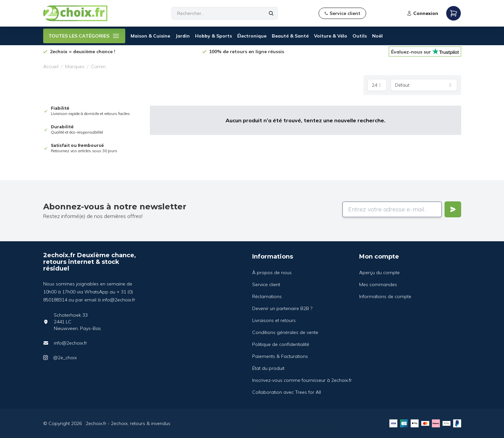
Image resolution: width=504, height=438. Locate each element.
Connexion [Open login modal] (422, 13)
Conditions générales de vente (285, 332)
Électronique (252, 36)
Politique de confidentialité (281, 344)
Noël (377, 36)
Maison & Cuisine (150, 36)
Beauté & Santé (290, 36)
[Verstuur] (453, 209)
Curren (98, 66)
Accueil (51, 66)
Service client (266, 284)
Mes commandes (378, 284)
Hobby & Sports (213, 36)
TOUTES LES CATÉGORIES (84, 36)
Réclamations (267, 296)
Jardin (183, 36)
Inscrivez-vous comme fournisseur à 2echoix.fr (302, 380)
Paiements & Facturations (280, 356)
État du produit (268, 368)
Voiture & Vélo (331, 36)
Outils (360, 36)
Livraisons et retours (274, 320)
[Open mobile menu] (454, 13)
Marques (75, 66)
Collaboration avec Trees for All (287, 392)
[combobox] (377, 85)
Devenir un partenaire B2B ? (282, 308)
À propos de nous (272, 273)
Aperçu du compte (379, 273)
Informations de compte (385, 296)
